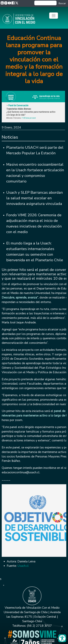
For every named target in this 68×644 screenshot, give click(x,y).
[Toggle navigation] (54, 16)
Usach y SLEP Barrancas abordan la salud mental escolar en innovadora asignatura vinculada (35, 198)
